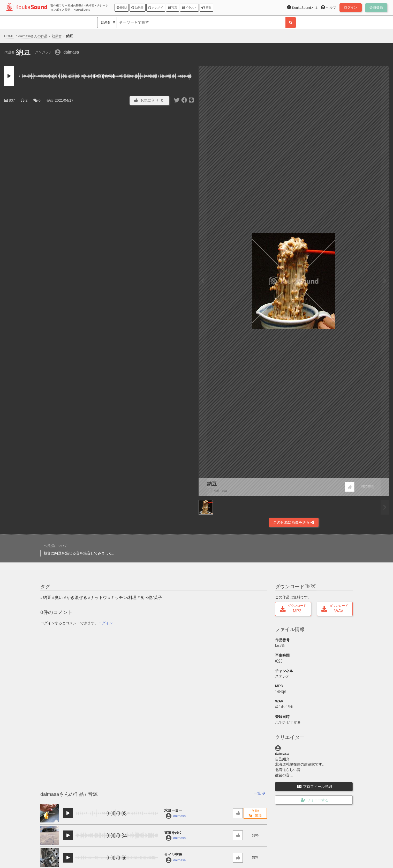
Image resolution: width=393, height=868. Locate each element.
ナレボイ (156, 8)
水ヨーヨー (173, 810)
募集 (206, 8)
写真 (172, 8)
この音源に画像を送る (294, 522)
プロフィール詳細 (315, 787)
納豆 (212, 484)
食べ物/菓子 (151, 598)
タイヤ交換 (173, 855)
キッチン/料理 (124, 598)
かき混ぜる (77, 598)
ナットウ (99, 598)
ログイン (105, 623)
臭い (59, 598)
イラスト (189, 8)
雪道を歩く (173, 833)
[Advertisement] (99, 513)
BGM (122, 8)
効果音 (137, 8)
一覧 (259, 793)
